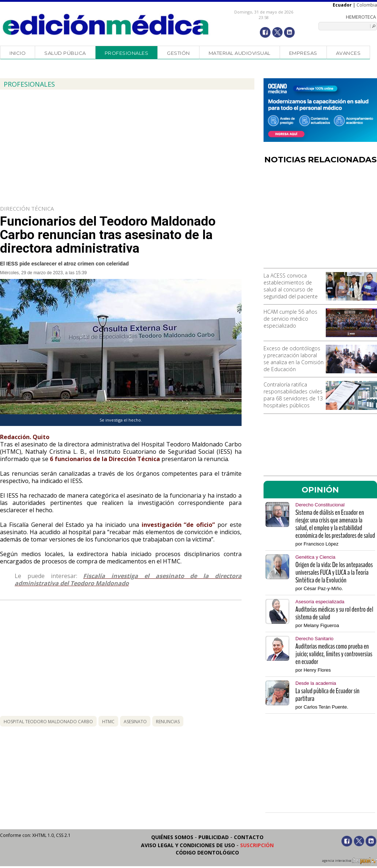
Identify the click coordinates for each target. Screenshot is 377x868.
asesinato (135, 722)
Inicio (18, 53)
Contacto (249, 837)
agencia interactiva (350, 862)
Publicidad (214, 837)
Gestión (178, 53)
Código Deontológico (207, 852)
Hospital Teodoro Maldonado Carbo (48, 722)
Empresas (303, 53)
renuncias (168, 722)
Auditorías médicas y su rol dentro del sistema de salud (334, 613)
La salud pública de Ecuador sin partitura (327, 695)
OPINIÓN (320, 490)
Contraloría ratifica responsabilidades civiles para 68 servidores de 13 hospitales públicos (293, 395)
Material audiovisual (240, 53)
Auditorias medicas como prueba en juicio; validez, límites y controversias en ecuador (334, 654)
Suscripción (257, 845)
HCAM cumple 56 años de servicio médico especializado (290, 319)
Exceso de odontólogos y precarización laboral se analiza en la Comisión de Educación (294, 359)
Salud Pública (65, 53)
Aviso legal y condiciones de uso (188, 845)
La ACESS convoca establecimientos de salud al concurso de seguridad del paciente (291, 286)
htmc (108, 722)
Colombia (367, 5)
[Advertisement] (320, 219)
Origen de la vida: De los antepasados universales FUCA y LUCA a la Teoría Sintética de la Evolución (334, 572)
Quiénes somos (172, 837)
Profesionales (127, 53)
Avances (348, 53)
